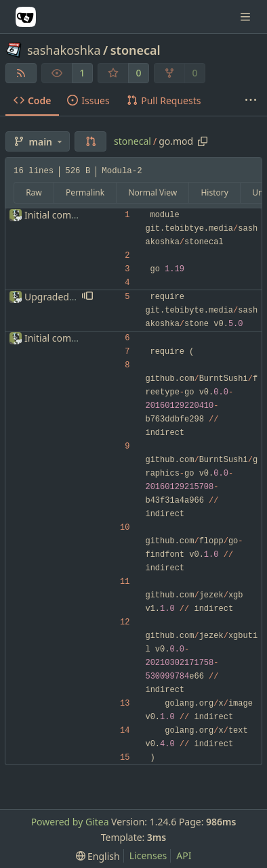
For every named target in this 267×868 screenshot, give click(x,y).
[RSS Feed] (21, 73)
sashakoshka (64, 50)
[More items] (251, 101)
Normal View (152, 192)
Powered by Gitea (70, 822)
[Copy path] (203, 141)
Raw (34, 192)
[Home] (26, 17)
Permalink (85, 192)
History (214, 192)
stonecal (136, 50)
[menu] (98, 856)
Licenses (148, 855)
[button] (91, 141)
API (184, 855)
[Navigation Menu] (247, 17)
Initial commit (55, 215)
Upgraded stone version (78, 297)
